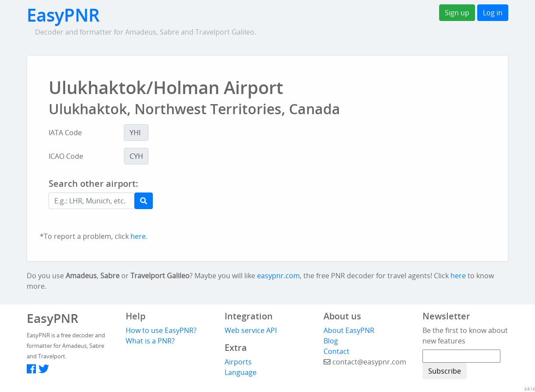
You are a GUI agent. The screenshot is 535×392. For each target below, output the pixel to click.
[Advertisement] (308, 202)
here (138, 236)
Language (241, 372)
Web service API (251, 330)
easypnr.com (278, 276)
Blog (331, 341)
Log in (493, 13)
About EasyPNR (349, 330)
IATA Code (65, 133)
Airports (238, 362)
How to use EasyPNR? (161, 330)
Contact (336, 351)
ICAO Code (66, 156)
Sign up (457, 13)
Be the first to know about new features (465, 336)
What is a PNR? (150, 341)
